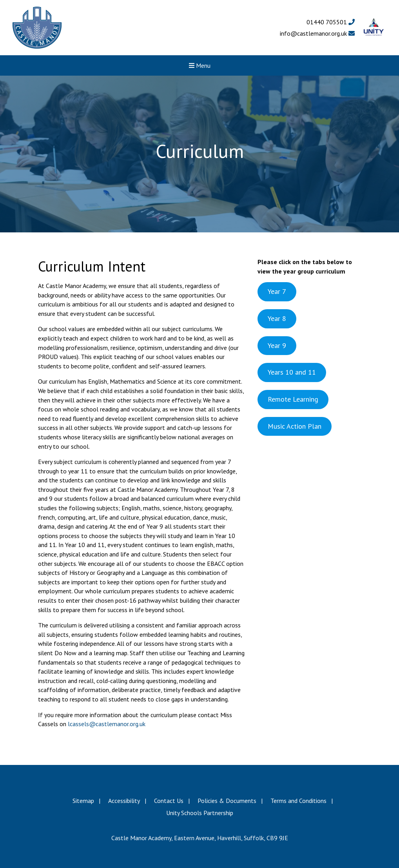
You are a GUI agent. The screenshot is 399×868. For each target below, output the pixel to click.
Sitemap (83, 801)
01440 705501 (331, 22)
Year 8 (277, 318)
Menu (200, 65)
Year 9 (277, 345)
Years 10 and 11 (292, 372)
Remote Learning (293, 399)
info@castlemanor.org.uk (317, 33)
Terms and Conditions (298, 801)
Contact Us (169, 801)
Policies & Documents (227, 801)
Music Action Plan (295, 426)
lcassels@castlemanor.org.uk (106, 724)
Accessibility (124, 801)
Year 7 (277, 291)
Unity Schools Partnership (200, 813)
